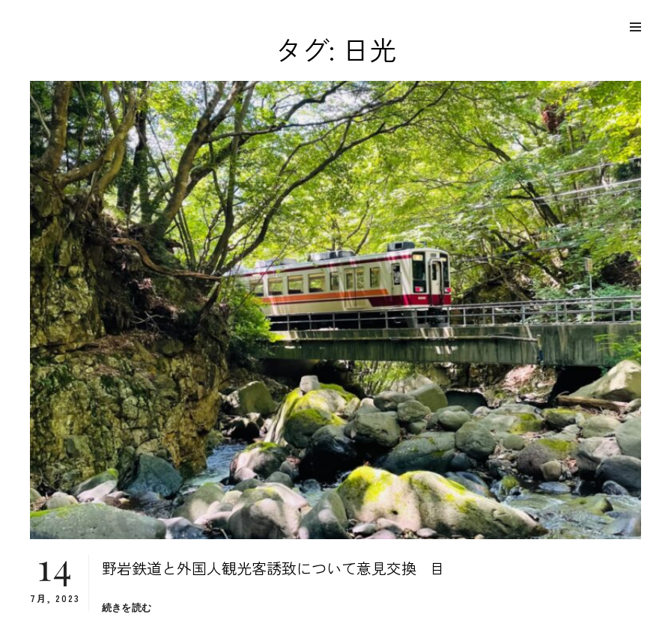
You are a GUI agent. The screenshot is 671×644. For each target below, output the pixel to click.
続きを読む (127, 608)
